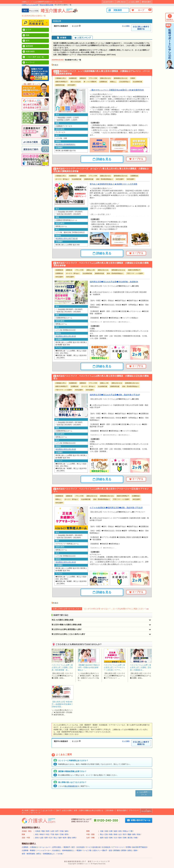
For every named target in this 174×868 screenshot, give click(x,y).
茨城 (62, 834)
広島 (106, 834)
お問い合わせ (121, 2)
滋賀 (115, 831)
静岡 (74, 838)
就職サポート (35, 810)
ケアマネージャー (118, 847)
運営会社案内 (146, 2)
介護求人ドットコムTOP (30, 5)
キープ (141, 10)
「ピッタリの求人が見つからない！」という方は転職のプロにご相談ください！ (114, 609)
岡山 (102, 834)
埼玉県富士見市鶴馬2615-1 (65, 144)
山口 (120, 834)
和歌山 (125, 831)
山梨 (41, 838)
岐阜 (65, 838)
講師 (135, 850)
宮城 (62, 831)
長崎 (111, 838)
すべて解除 (126, 26)
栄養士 (130, 850)
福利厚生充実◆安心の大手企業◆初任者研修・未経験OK (114, 282)
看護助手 (67, 847)
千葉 (52, 834)
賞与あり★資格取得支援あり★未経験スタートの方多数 (114, 184)
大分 (115, 838)
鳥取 (111, 834)
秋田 (48, 831)
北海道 (38, 831)
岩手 (57, 831)
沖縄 (136, 838)
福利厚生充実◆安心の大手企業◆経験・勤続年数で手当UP (115, 395)
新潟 (37, 838)
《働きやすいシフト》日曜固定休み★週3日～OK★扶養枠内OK (117, 90)
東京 (37, 834)
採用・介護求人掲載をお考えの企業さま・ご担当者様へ (94, 810)
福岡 (102, 838)
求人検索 (25, 810)
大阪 (102, 831)
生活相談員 (106, 847)
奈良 (120, 831)
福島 (66, 831)
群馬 (66, 834)
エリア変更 (35, 11)
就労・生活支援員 (78, 847)
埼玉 (48, 834)
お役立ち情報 (67, 810)
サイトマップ (35, 813)
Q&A (58, 810)
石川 (51, 838)
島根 (115, 834)
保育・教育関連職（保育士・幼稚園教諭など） (39, 854)
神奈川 (42, 834)
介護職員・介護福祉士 (30, 847)
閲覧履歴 (115, 10)
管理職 (128, 847)
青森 (43, 831)
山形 (52, 831)
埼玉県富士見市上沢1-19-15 (66, 336)
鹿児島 (130, 838)
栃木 (57, 834)
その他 (60, 854)
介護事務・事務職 (28, 850)
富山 (55, 838)
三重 (131, 831)
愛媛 (129, 834)
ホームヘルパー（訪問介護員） (51, 847)
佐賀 (106, 838)
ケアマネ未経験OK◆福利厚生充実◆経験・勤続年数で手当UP (116, 508)
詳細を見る (102, 159)
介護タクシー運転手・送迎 (102, 850)
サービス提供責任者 (93, 847)
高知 (139, 834)
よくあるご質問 (134, 2)
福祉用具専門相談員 (139, 847)
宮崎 (125, 838)
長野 (46, 838)
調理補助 (117, 850)
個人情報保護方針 (71, 786)
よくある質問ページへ (144, 793)
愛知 (69, 838)
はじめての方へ (109, 2)
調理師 (124, 850)
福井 (60, 838)
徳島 (134, 834)
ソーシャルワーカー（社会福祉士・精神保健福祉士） (56, 850)
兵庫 (111, 831)
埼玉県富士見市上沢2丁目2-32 (67, 239)
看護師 (79, 850)
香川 (125, 834)
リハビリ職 (87, 850)
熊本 (120, 838)
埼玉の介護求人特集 (47, 5)
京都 (106, 831)
